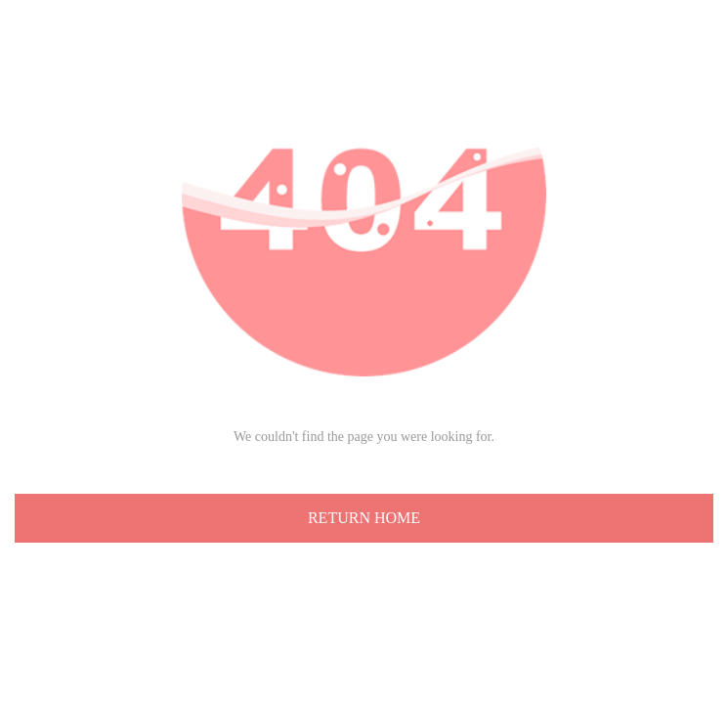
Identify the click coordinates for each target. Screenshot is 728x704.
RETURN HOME (364, 518)
